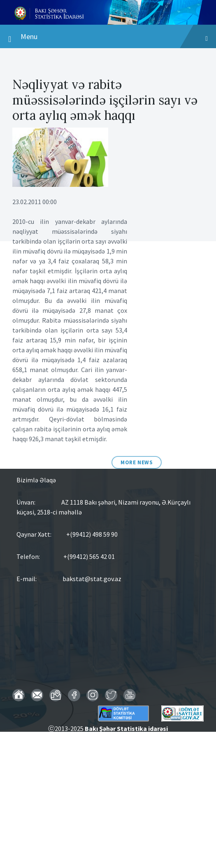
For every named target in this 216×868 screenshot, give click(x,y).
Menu (108, 38)
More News (137, 462)
